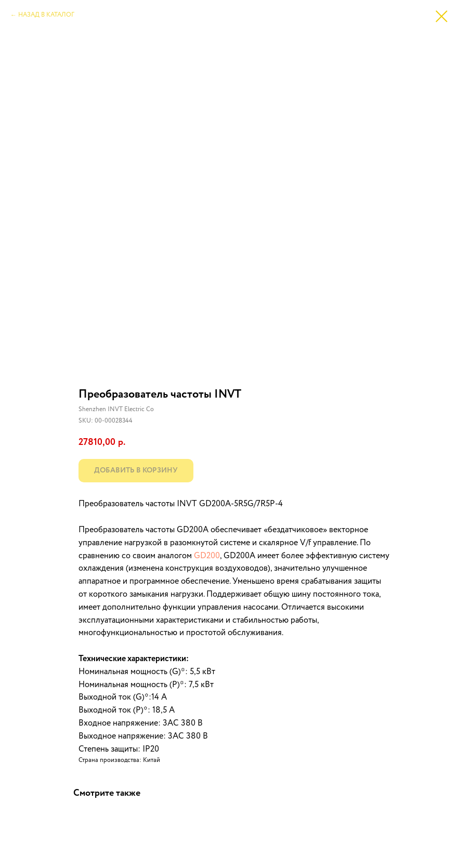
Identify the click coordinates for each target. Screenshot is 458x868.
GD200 (207, 556)
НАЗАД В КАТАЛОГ (46, 15)
